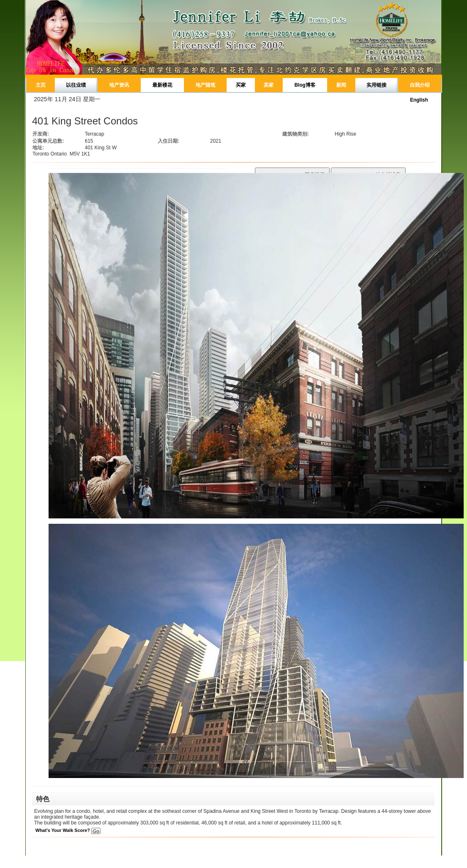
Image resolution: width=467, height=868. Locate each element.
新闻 (341, 85)
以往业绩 (76, 85)
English (419, 100)
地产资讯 (119, 85)
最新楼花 (162, 85)
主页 (41, 85)
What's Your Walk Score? (68, 830)
